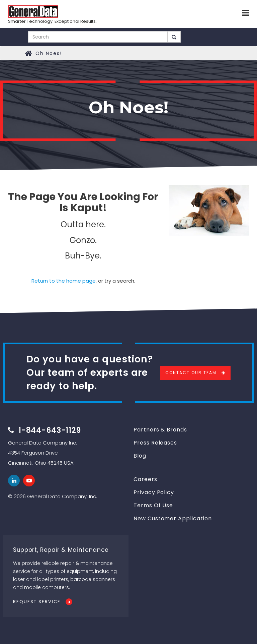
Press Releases (155, 443)
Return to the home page (64, 281)
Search (174, 37)
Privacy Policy (154, 492)
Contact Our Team (191, 373)
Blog (140, 456)
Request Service (37, 602)
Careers (145, 479)
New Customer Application (173, 518)
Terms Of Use (153, 505)
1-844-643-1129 (50, 430)
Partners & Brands (160, 430)
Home (29, 53)
